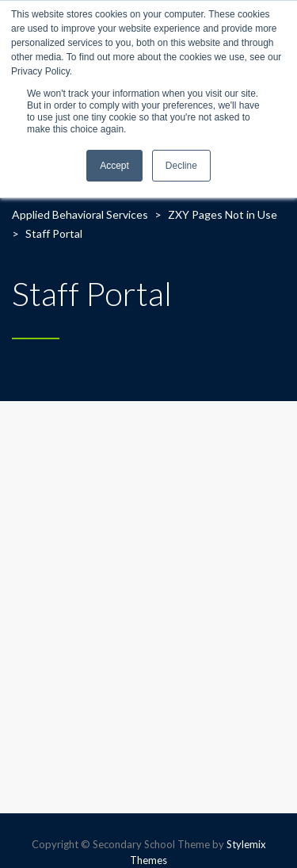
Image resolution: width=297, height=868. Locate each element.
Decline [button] (181, 166)
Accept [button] (114, 166)
